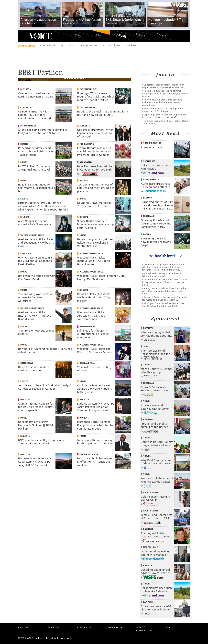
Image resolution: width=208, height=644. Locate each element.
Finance (148, 565)
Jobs (146, 346)
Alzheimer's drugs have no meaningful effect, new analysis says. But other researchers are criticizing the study (163, 267)
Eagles (24, 199)
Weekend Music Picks (32, 235)
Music (72, 45)
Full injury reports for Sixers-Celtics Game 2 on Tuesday (165, 122)
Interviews (27, 363)
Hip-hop (84, 180)
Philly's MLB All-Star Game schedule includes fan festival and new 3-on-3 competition (162, 102)
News (78, 35)
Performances (28, 126)
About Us (24, 627)
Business (26, 89)
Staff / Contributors (144, 629)
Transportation (89, 454)
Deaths (24, 144)
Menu (23, 36)
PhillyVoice (41, 36)
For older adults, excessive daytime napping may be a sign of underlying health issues (165, 93)
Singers (25, 217)
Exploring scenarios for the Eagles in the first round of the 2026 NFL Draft (164, 116)
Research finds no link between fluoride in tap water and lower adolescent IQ (165, 298)
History (148, 198)
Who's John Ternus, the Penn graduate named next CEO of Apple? (163, 110)
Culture (120, 35)
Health (99, 35)
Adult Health (150, 492)
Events (140, 35)
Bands (83, 199)
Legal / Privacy (116, 627)
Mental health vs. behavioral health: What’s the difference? (162, 275)
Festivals (26, 253)
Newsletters (132, 45)
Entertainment (89, 45)
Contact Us (84, 627)
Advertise (53, 627)
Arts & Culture (111, 45)
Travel (147, 365)
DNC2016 (25, 399)
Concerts (26, 107)
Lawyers (148, 602)
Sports (161, 35)
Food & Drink (48, 45)
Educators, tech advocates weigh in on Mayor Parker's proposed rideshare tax (163, 86)
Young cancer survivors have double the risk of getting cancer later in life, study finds (164, 291)
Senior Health (151, 179)
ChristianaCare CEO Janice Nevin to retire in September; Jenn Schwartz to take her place (165, 282)
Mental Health (151, 547)
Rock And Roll (87, 363)
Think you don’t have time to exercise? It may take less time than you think (164, 304)
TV (62, 45)
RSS (168, 627)
